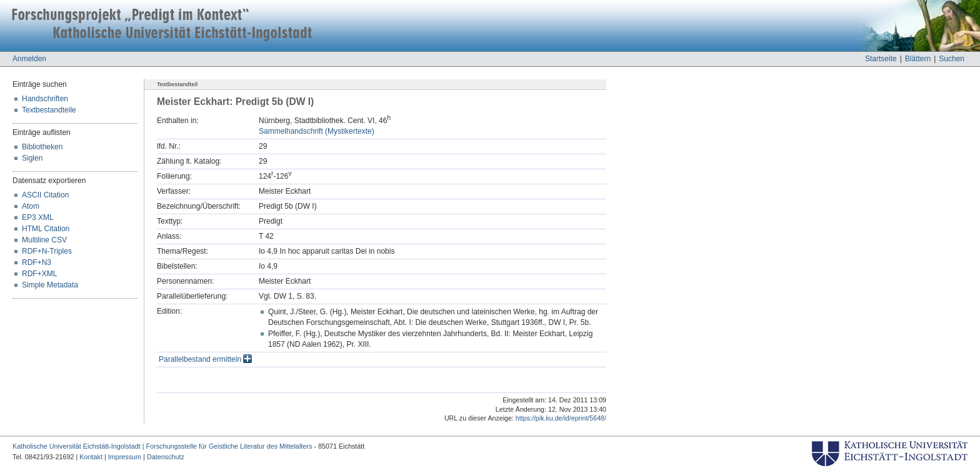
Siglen (32, 158)
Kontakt (91, 457)
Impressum (125, 457)
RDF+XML (39, 274)
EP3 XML (38, 217)
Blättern (918, 59)
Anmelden (29, 59)
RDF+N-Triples (47, 251)
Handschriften (45, 99)
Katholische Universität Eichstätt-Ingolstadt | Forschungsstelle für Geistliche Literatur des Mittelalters (162, 446)
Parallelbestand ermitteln (205, 359)
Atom (31, 206)
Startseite (881, 59)
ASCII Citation (45, 195)
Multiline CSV (44, 240)
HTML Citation (46, 229)
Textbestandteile (49, 110)
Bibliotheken (42, 147)
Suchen (952, 59)
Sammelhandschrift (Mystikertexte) (317, 131)
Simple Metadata (50, 285)
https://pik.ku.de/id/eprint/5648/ (561, 418)
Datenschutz (166, 457)
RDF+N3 (37, 262)
